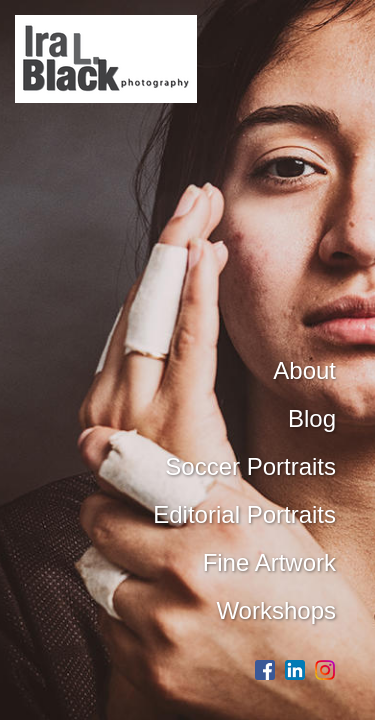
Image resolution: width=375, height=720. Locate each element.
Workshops (276, 610)
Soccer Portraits (250, 466)
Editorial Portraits (244, 514)
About (304, 370)
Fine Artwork (269, 562)
